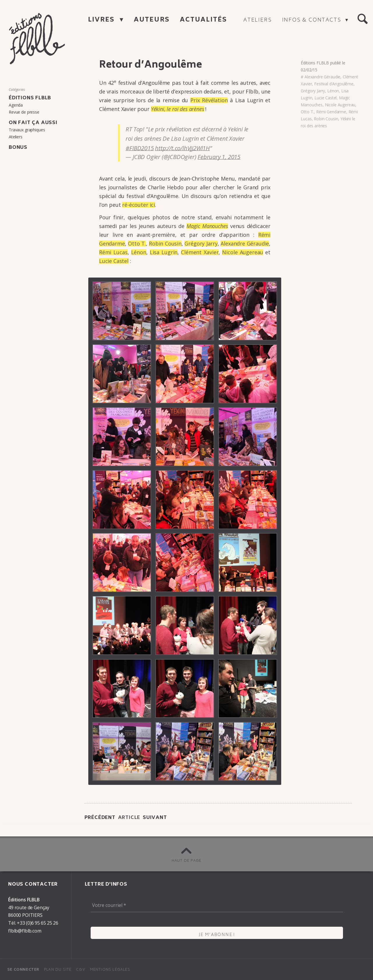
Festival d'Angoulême (334, 84)
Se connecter (23, 970)
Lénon (139, 252)
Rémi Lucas (113, 252)
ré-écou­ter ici (139, 205)
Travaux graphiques (27, 130)
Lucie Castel (114, 261)
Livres (102, 20)
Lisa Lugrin (164, 252)
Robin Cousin (165, 243)
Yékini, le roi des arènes (178, 109)
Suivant (155, 818)
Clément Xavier (200, 252)
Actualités (203, 20)
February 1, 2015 (219, 157)
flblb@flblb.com (25, 931)
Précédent (100, 818)
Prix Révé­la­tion (209, 100)
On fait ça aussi (33, 123)
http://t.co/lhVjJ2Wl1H (182, 148)
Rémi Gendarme (331, 112)
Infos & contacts (313, 20)
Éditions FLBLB (315, 63)
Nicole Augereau (340, 105)
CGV (81, 970)
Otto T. (137, 243)
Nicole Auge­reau (243, 252)
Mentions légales (110, 970)
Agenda (16, 105)
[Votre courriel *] (217, 905)
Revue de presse (24, 112)
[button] (363, 19)
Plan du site (58, 970)
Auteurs (152, 20)
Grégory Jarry (201, 243)
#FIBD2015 (140, 148)
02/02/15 (309, 70)
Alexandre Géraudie (322, 77)
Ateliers (257, 20)
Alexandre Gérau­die (245, 243)
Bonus (18, 148)
